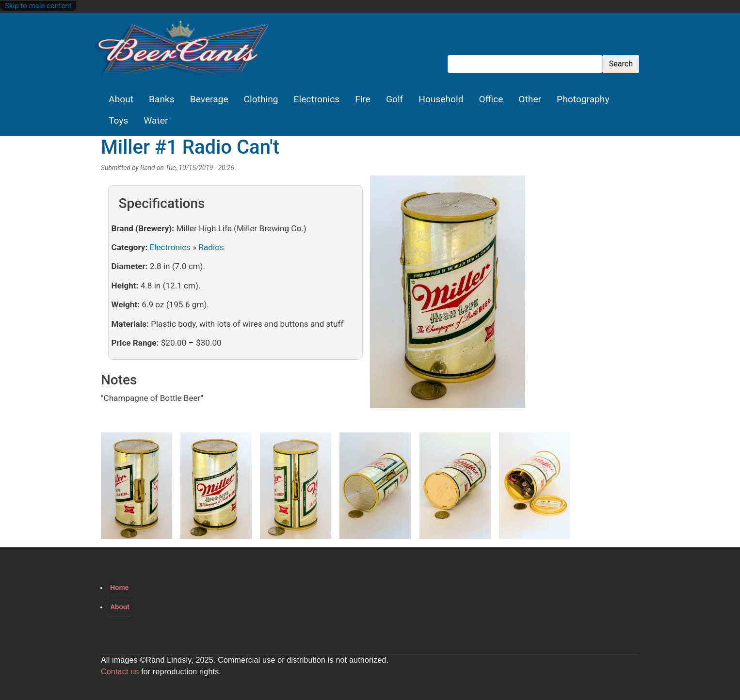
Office (491, 99)
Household (441, 99)
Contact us (120, 672)
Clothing (261, 99)
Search (621, 64)
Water (156, 120)
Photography (583, 99)
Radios (211, 247)
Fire (363, 99)
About (121, 99)
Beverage (209, 99)
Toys (118, 120)
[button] (448, 295)
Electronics (317, 99)
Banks (162, 99)
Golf (394, 99)
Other (530, 99)
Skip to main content (38, 6)
